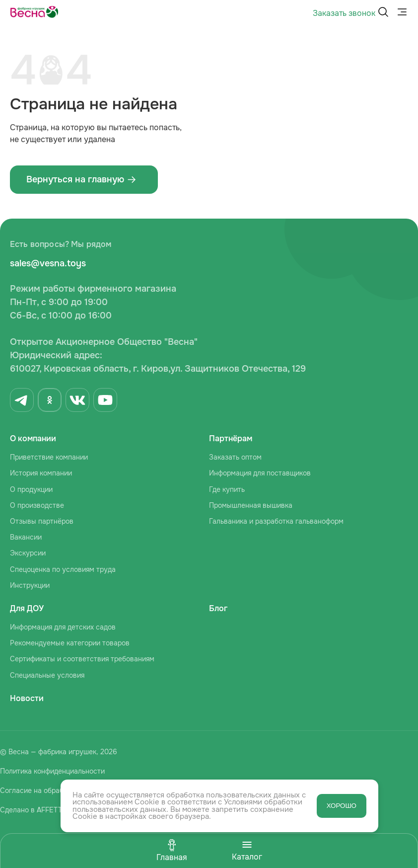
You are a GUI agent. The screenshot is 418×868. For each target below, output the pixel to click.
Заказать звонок (344, 13)
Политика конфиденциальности (52, 771)
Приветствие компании (49, 457)
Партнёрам (231, 438)
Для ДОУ (27, 608)
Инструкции (30, 585)
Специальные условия (47, 675)
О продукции (31, 489)
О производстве (37, 505)
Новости (27, 698)
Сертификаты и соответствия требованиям (82, 659)
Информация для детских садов (63, 627)
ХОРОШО (342, 806)
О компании (33, 438)
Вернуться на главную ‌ (81, 179)
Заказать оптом (235, 457)
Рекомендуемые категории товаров (70, 643)
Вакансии (26, 537)
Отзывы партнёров (42, 521)
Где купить (227, 489)
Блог (218, 608)
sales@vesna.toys (48, 263)
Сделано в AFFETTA (33, 810)
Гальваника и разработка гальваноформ (276, 521)
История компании (41, 473)
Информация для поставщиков (260, 473)
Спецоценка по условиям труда (63, 569)
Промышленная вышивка (251, 505)
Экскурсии (28, 553)
